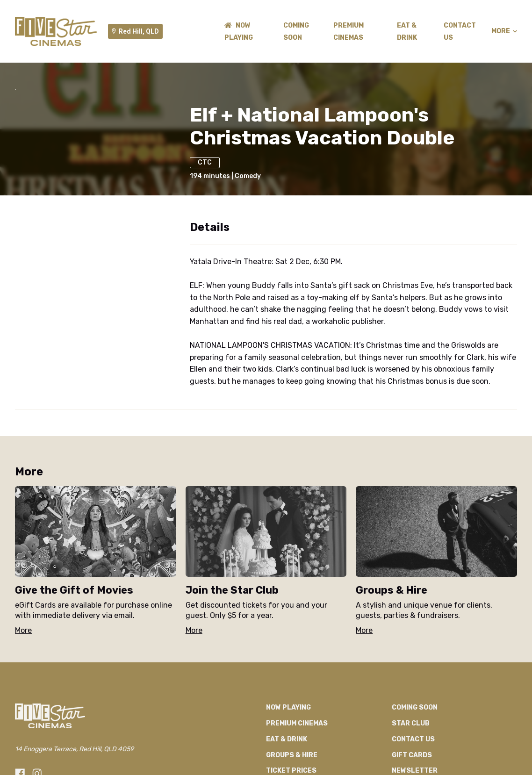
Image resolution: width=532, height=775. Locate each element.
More (504, 31)
